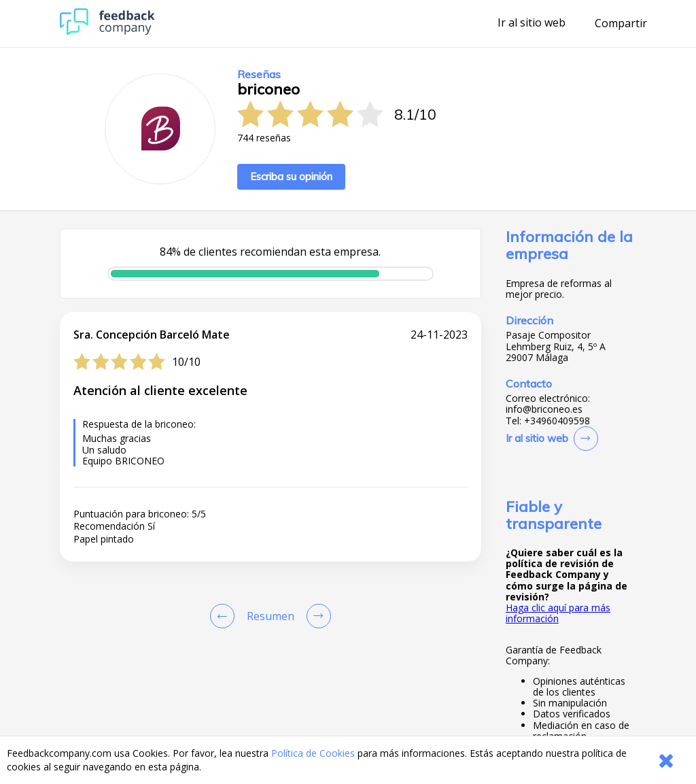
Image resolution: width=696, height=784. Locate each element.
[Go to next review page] (316, 616)
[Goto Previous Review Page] (225, 616)
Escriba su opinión (291, 176)
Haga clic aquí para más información (558, 613)
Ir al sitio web (532, 23)
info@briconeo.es (544, 409)
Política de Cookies (313, 753)
